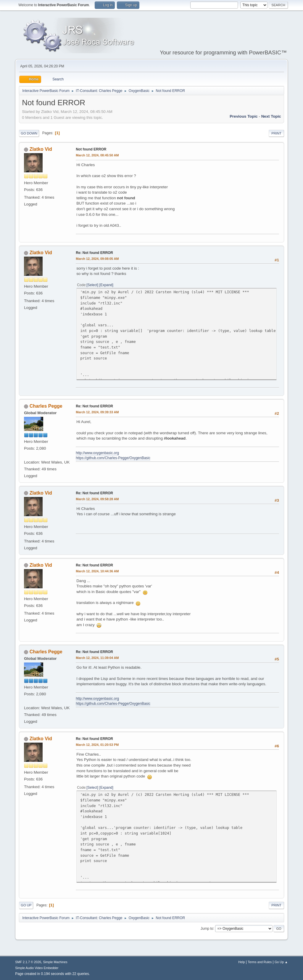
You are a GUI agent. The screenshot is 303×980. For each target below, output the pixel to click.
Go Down (29, 133)
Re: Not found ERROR (94, 253)
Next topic (271, 116)
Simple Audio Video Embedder (37, 968)
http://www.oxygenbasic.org (97, 453)
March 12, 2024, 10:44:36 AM (97, 571)
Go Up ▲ (281, 962)
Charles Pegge (46, 406)
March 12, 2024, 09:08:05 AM (97, 259)
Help (241, 962)
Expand (106, 285)
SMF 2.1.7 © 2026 (28, 962)
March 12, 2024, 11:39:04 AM (97, 658)
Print (276, 133)
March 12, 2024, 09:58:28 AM (97, 499)
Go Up (26, 905)
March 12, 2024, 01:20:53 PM (97, 745)
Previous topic (244, 116)
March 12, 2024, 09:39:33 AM (97, 412)
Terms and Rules (260, 962)
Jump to (207, 928)
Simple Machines (55, 962)
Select (92, 285)
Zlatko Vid (41, 149)
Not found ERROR (91, 149)
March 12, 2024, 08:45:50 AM (97, 155)
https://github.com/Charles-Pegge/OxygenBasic (113, 458)
